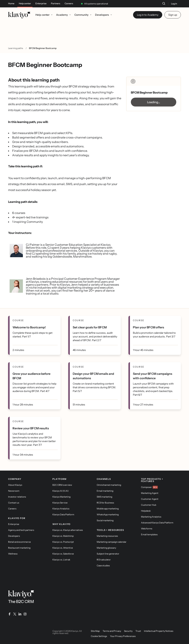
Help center (25, 4)
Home (11, 4)
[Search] (164, 4)
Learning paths (16, 48)
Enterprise (41, 4)
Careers (69, 4)
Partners (56, 4)
